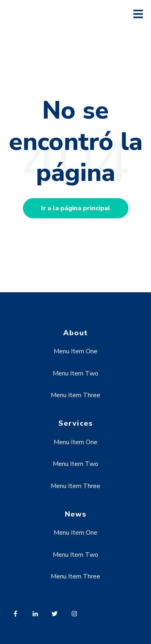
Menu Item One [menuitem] (75, 351)
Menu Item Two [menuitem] (75, 373)
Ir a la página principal (76, 208)
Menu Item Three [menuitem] (75, 395)
